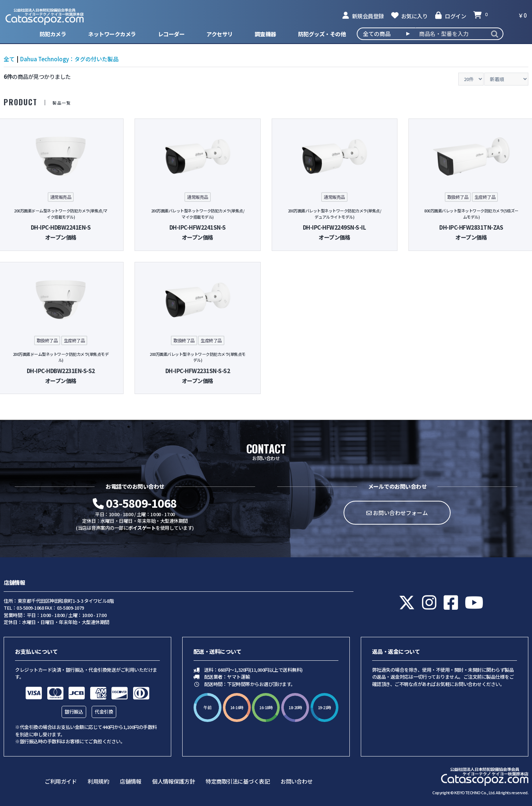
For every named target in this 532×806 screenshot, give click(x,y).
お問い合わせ (296, 781)
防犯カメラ (53, 34)
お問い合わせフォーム (397, 513)
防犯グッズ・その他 (322, 34)
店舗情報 (131, 781)
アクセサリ (220, 34)
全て (9, 59)
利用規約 (98, 781)
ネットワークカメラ (112, 34)
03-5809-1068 (135, 503)
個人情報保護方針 (173, 781)
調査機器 (265, 34)
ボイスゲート (142, 528)
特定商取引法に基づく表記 (238, 781)
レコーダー (171, 34)
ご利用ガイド (61, 781)
